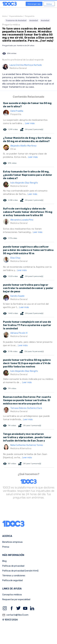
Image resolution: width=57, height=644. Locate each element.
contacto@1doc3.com (15, 615)
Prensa (6, 547)
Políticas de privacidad (13, 566)
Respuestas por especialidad (16, 599)
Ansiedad (34, 20)
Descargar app (34, 4)
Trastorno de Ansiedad (16, 20)
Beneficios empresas (12, 542)
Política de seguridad (12, 580)
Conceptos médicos (12, 595)
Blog (4, 561)
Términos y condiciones (14, 576)
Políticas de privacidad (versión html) (20, 571)
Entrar (49, 4)
